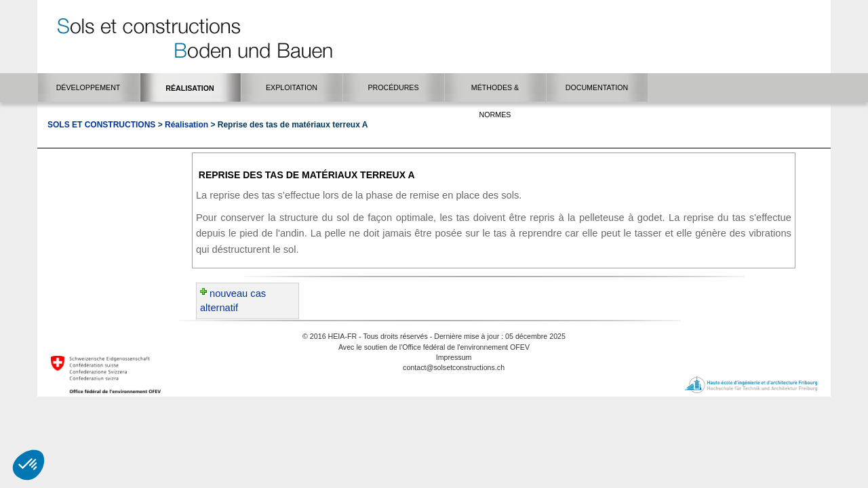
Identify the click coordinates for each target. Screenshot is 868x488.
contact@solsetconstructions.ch (454, 367)
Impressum (454, 357)
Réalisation (186, 125)
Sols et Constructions (101, 125)
